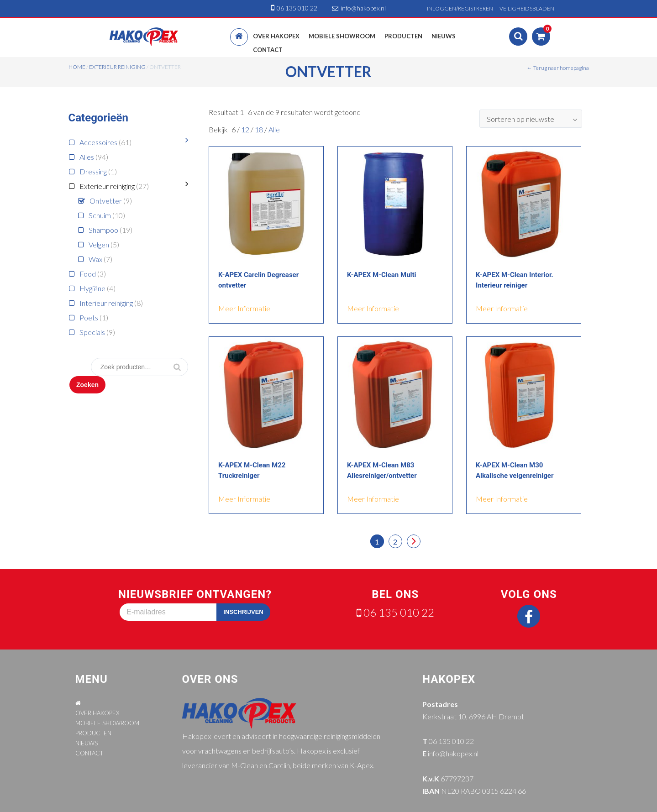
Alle (274, 129)
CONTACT (89, 753)
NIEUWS (87, 743)
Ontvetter (106, 201)
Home (77, 67)
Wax (95, 259)
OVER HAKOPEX (97, 713)
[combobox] (531, 119)
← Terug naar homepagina (558, 68)
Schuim (100, 215)
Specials (92, 332)
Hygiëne (92, 288)
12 (246, 129)
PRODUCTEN (93, 733)
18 (260, 129)
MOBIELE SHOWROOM (107, 723)
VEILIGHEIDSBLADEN (527, 8)
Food (88, 274)
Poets (89, 317)
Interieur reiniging (106, 303)
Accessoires (98, 142)
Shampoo (103, 230)
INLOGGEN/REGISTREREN (460, 8)
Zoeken (87, 385)
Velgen (99, 244)
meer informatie (244, 308)
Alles (87, 157)
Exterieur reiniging (117, 67)
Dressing (93, 171)
